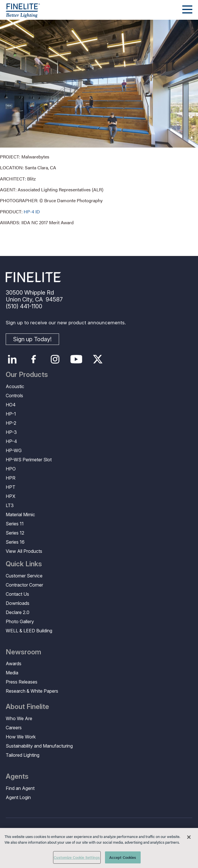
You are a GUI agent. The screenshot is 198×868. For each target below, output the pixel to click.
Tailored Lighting (23, 755)
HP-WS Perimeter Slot (29, 460)
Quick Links (24, 564)
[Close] (189, 837)
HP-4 (11, 441)
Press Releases (22, 682)
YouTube (76, 359)
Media (12, 673)
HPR (11, 478)
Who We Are (19, 718)
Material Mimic (20, 515)
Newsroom (23, 652)
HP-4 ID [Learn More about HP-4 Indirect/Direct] (32, 211)
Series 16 (15, 542)
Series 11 (15, 524)
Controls (14, 396)
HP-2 (11, 423)
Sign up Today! (32, 339)
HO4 (11, 405)
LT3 (10, 505)
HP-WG (14, 450)
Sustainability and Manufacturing (39, 746)
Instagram (55, 359)
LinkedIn (12, 359)
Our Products (27, 375)
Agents (17, 776)
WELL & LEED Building (29, 631)
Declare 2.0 (18, 612)
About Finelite (27, 707)
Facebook (34, 359)
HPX (11, 496)
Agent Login (18, 797)
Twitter (98, 359)
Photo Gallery (20, 621)
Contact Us (17, 594)
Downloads (18, 603)
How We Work (21, 737)
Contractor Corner (24, 585)
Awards (14, 664)
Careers (14, 728)
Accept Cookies (123, 857)
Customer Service (24, 576)
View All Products (24, 551)
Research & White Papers (32, 691)
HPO (11, 469)
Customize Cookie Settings (77, 857)
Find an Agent (20, 788)
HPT (11, 487)
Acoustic (15, 386)
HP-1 (11, 414)
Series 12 (15, 533)
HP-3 (11, 432)
